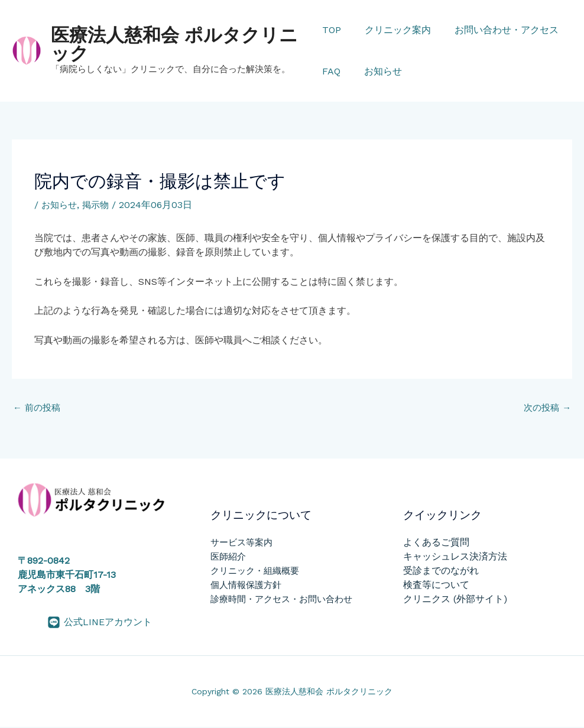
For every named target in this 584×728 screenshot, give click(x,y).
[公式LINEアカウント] (100, 623)
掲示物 (99, 205)
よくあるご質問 (436, 543)
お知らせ (378, 71)
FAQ (331, 71)
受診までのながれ (441, 572)
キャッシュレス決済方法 (455, 558)
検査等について (436, 586)
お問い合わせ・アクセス (497, 30)
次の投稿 (546, 409)
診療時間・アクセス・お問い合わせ (281, 600)
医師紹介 (228, 558)
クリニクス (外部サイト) (455, 600)
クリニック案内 (393, 30)
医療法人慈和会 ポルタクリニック (174, 44)
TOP (332, 30)
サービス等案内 (241, 544)
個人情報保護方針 (246, 586)
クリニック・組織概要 (255, 572)
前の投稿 (38, 409)
